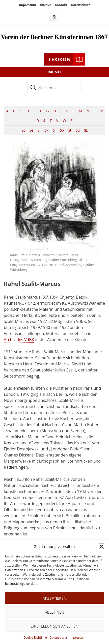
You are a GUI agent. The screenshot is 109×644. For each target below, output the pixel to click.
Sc (23, 130)
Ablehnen (54, 612)
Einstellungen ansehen (55, 626)
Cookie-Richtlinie (35, 638)
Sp (62, 130)
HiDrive (46, 5)
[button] (101, 546)
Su (78, 130)
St (70, 130)
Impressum (78, 638)
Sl (54, 130)
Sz (86, 130)
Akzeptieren (54, 598)
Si (39, 130)
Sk (46, 130)
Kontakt (61, 5)
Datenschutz (58, 638)
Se (31, 130)
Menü (54, 72)
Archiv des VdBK (19, 340)
